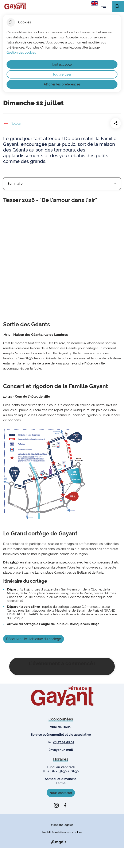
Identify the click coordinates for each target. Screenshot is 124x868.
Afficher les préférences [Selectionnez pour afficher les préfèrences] (62, 84)
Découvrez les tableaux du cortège (34, 639)
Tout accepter (62, 64)
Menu (104, 6)
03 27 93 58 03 (64, 742)
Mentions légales (62, 825)
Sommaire (62, 184)
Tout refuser (62, 74)
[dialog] (62, 53)
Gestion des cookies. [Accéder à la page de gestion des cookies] (22, 53)
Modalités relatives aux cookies (62, 832)
